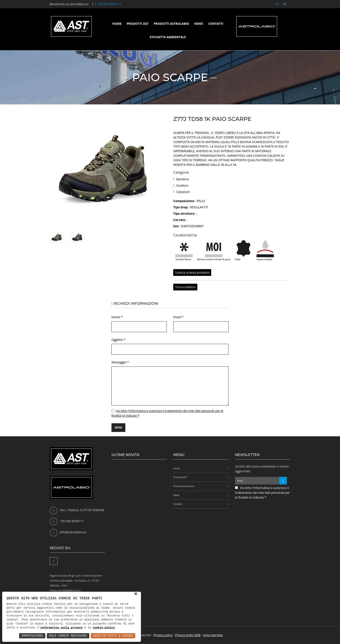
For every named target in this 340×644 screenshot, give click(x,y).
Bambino (183, 179)
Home (117, 24)
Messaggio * (120, 362)
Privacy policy (163, 635)
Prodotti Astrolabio (172, 24)
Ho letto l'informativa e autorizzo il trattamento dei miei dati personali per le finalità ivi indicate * (262, 493)
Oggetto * (118, 340)
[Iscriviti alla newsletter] (283, 481)
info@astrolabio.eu (73, 532)
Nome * (117, 317)
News (199, 24)
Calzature (183, 192)
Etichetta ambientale (168, 37)
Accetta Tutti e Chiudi (113, 636)
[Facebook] (54, 561)
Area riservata (213, 635)
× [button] (136, 594)
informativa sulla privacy (61, 628)
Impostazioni (32, 636)
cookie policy (104, 628)
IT (285, 4)
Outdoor (182, 185)
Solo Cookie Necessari (68, 636)
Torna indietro (185, 287)
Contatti (216, 24)
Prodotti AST (138, 24)
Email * (178, 317)
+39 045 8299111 (109, 4)
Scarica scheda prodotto (192, 273)
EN (277, 4)
